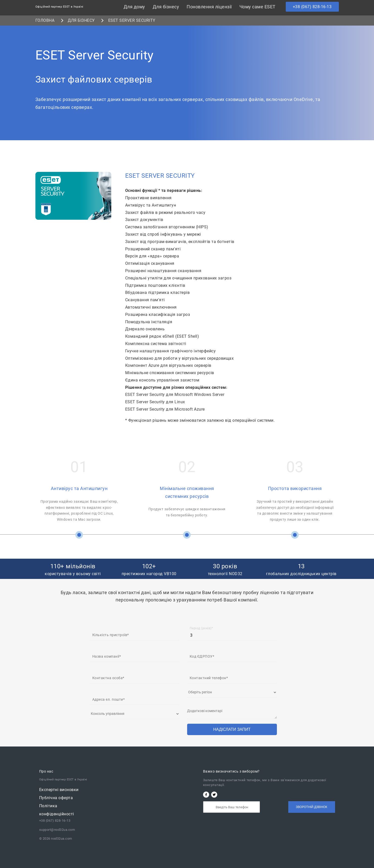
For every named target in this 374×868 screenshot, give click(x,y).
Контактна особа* (108, 678)
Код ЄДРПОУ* (202, 656)
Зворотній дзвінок (312, 807)
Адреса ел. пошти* (109, 699)
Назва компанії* (107, 656)
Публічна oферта (56, 798)
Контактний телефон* (209, 678)
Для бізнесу (166, 7)
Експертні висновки (59, 790)
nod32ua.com (61, 839)
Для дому (134, 7)
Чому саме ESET (258, 7)
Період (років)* (201, 628)
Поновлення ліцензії (209, 7)
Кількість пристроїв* (111, 635)
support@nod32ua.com (57, 830)
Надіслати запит (232, 729)
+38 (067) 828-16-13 (312, 7)
